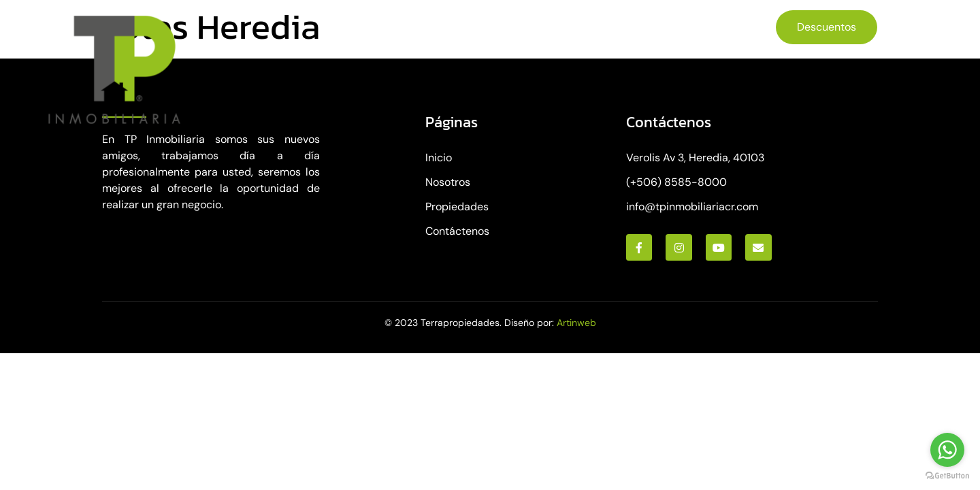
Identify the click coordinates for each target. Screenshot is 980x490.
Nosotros (407, 26)
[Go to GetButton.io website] (947, 476)
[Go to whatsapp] (947, 450)
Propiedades (501, 26)
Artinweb (576, 323)
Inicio (340, 26)
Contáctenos (605, 26)
